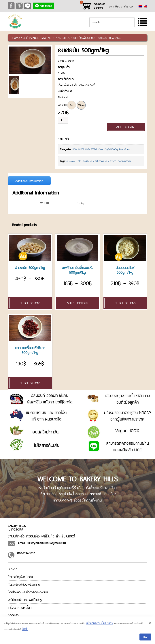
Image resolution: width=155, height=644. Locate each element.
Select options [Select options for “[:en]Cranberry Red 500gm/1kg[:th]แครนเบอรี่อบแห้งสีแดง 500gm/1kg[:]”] (30, 383)
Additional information (29, 181)
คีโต (80, 161)
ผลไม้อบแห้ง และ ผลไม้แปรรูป (26, 600)
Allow (145, 640)
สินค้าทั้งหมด (30, 38)
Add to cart (126, 127)
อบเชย (86, 161)
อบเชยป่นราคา (97, 161)
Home (16, 38)
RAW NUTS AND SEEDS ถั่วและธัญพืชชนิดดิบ (68, 38)
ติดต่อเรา (13, 615)
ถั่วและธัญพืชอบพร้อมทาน (24, 584)
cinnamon (71, 161)
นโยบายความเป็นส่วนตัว (99, 626)
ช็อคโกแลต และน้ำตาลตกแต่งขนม (28, 592)
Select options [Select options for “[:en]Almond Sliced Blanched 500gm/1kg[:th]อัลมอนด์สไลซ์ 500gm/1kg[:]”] (125, 303)
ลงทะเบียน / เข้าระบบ (121, 6)
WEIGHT (63, 105)
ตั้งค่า (25, 632)
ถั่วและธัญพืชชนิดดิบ (20, 577)
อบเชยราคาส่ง (124, 161)
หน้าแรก (13, 569)
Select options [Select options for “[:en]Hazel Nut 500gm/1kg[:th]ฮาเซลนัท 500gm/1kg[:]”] (30, 303)
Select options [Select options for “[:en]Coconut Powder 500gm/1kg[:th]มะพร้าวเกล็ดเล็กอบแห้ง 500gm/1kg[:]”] (78, 303)
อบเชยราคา (111, 161)
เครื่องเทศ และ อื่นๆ (20, 607)
